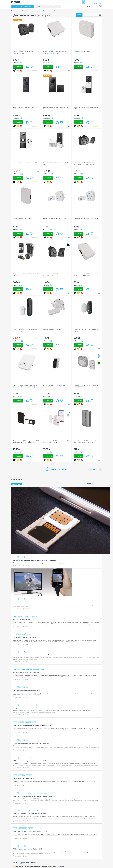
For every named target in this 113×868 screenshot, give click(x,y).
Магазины (46, 2)
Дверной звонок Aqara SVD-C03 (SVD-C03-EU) (56, 108)
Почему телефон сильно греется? (24, 778)
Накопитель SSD (23, 705)
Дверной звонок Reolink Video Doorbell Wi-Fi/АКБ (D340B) (26, 330)
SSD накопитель (32, 705)
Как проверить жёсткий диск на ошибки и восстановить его (32, 708)
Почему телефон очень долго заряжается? (27, 690)
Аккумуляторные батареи (39, 670)
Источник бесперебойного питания (27, 793)
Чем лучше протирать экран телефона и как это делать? (31, 743)
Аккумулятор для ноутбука (25, 670)
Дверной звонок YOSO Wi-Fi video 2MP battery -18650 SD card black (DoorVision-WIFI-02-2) (55, 386)
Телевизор (22, 846)
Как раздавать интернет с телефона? (25, 637)
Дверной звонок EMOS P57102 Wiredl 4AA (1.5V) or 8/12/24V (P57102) (86, 275)
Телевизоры (29, 846)
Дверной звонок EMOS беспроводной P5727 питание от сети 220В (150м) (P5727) (26, 442)
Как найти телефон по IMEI (22, 619)
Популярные (16, 484)
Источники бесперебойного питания (45, 793)
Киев (27, 2)
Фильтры (79, 15)
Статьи (15, 557)
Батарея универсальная (24, 758)
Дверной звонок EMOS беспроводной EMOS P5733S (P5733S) (87, 386)
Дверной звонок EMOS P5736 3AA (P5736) (86, 218)
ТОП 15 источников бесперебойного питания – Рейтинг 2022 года (34, 796)
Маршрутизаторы (33, 811)
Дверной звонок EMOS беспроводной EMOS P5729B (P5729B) (56, 275)
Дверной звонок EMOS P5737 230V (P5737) (56, 218)
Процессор (22, 722)
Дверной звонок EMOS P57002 (22, 218)
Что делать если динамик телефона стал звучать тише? (31, 655)
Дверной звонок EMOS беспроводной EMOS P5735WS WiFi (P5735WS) (56, 442)
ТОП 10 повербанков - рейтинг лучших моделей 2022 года (32, 761)
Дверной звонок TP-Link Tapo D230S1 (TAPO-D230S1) (56, 164)
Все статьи (89, 484)
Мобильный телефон (24, 617)
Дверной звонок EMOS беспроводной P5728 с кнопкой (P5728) (26, 52)
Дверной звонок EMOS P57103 (52, 330)
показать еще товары (59, 469)
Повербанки (35, 758)
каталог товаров (23, 7)
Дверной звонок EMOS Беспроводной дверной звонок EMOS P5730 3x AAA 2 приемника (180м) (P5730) (85, 164)
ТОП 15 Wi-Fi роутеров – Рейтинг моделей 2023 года (30, 831)
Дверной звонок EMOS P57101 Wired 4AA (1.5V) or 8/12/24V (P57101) (55, 52)
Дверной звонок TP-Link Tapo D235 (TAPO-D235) (25, 164)
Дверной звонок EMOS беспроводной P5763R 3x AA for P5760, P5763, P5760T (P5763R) (85, 442)
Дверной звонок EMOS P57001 (82, 51)
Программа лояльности (58, 2)
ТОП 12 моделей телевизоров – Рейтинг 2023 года (29, 849)
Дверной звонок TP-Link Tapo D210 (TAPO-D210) (86, 108)
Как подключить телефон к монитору (25, 602)
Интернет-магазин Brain (18, 11)
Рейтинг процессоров (31, 722)
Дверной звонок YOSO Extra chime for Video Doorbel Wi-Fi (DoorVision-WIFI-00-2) (26, 386)
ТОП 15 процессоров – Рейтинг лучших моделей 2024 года (32, 725)
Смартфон (21, 557)
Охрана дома (47, 11)
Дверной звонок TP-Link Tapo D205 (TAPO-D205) (25, 108)
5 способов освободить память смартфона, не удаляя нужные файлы (35, 560)
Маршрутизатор (23, 811)
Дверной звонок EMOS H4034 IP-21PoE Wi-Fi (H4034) (26, 275)
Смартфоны (29, 557)
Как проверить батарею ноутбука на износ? (27, 672)
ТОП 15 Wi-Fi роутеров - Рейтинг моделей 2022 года (30, 814)
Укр (86, 2)
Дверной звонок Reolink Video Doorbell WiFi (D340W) (86, 330)
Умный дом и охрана (34, 11)
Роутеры (31, 828)
